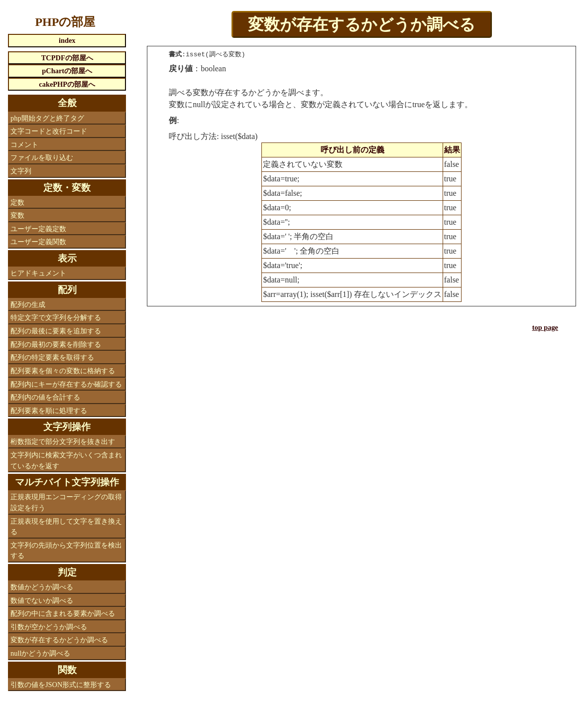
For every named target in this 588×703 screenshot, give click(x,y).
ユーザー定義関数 (38, 242)
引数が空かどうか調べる (49, 627)
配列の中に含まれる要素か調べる (63, 613)
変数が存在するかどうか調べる (59, 640)
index (67, 40)
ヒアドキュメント (38, 273)
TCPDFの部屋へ (67, 58)
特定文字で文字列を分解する (56, 317)
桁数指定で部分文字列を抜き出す (63, 441)
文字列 (21, 171)
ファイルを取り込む (42, 157)
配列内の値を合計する (45, 397)
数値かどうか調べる (42, 587)
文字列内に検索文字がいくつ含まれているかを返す (66, 460)
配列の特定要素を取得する (52, 357)
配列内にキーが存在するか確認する (66, 384)
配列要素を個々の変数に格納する (63, 371)
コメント (24, 144)
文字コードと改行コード (49, 131)
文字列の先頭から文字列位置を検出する (66, 551)
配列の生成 (28, 304)
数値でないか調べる (42, 600)
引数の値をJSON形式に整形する (61, 685)
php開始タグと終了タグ (47, 118)
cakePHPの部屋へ (67, 84)
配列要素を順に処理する (49, 411)
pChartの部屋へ (67, 71)
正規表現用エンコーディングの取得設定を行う (66, 502)
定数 (17, 202)
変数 (17, 215)
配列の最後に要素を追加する (56, 331)
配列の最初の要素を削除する (56, 344)
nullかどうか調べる (40, 653)
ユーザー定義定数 (38, 229)
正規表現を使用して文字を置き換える (66, 527)
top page (545, 327)
